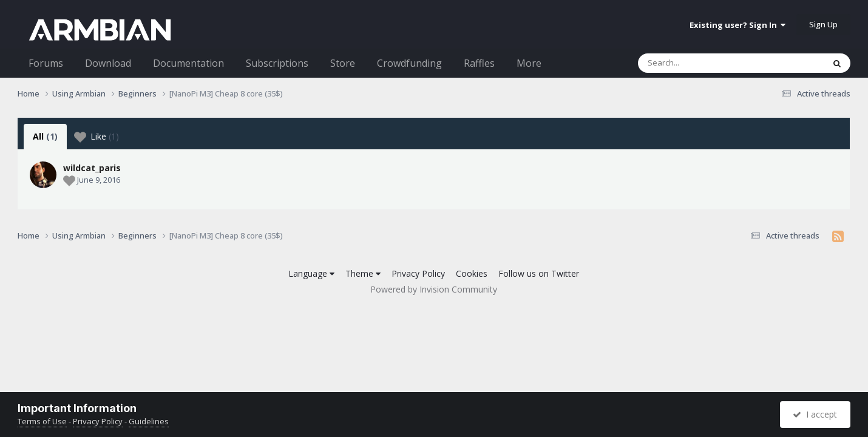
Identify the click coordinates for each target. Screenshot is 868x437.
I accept (815, 414)
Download (108, 63)
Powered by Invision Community (434, 289)
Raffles (479, 63)
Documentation (188, 63)
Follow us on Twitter (539, 273)
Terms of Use (42, 421)
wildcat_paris (92, 168)
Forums (46, 63)
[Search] (699, 63)
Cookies (472, 273)
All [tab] (45, 136)
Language (311, 273)
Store (343, 63)
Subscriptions (277, 63)
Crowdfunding (409, 63)
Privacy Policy (418, 273)
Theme (363, 273)
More (529, 63)
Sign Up (823, 24)
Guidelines (149, 421)
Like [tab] (97, 137)
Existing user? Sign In (737, 25)
